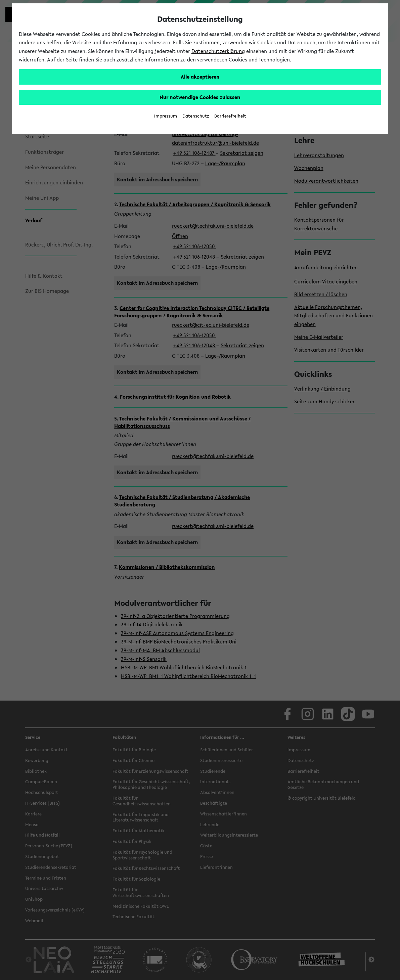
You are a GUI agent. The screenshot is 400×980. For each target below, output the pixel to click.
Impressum (166, 116)
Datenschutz (196, 116)
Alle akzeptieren (200, 77)
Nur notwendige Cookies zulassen (200, 97)
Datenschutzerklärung (218, 51)
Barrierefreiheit (230, 116)
